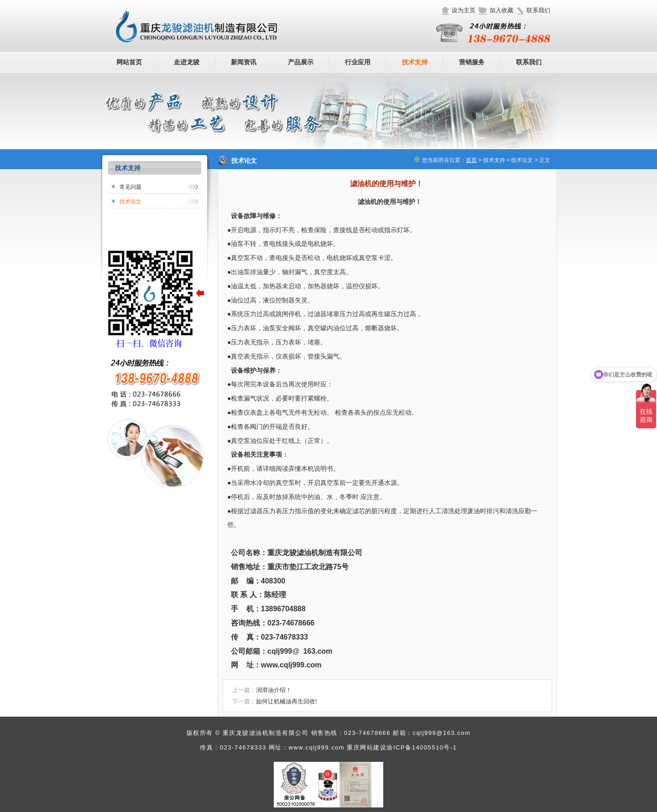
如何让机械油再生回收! (287, 701)
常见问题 (130, 187)
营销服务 (472, 62)
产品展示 (301, 62)
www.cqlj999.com (316, 747)
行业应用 (358, 62)
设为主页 (464, 10)
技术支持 (415, 62)
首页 (471, 160)
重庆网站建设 (367, 747)
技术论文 (130, 202)
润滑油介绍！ (274, 690)
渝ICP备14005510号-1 (422, 747)
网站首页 (129, 62)
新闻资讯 (244, 62)
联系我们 (538, 10)
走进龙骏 (187, 62)
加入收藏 (501, 10)
